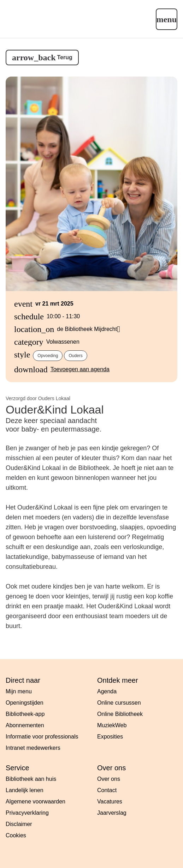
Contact (107, 790)
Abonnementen (25, 725)
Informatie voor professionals (42, 737)
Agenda (107, 691)
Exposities (110, 737)
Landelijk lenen (25, 790)
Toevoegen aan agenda (80, 369)
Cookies (16, 835)
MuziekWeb (112, 725)
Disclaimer (19, 824)
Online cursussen (119, 703)
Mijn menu (19, 691)
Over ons (109, 779)
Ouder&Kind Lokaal (55, 410)
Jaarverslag (112, 813)
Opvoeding (48, 356)
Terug (65, 57)
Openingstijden (25, 703)
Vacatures (110, 801)
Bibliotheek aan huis (31, 779)
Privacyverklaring (27, 813)
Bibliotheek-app (25, 714)
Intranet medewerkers (33, 748)
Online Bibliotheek (120, 714)
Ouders (75, 356)
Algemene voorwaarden (36, 801)
